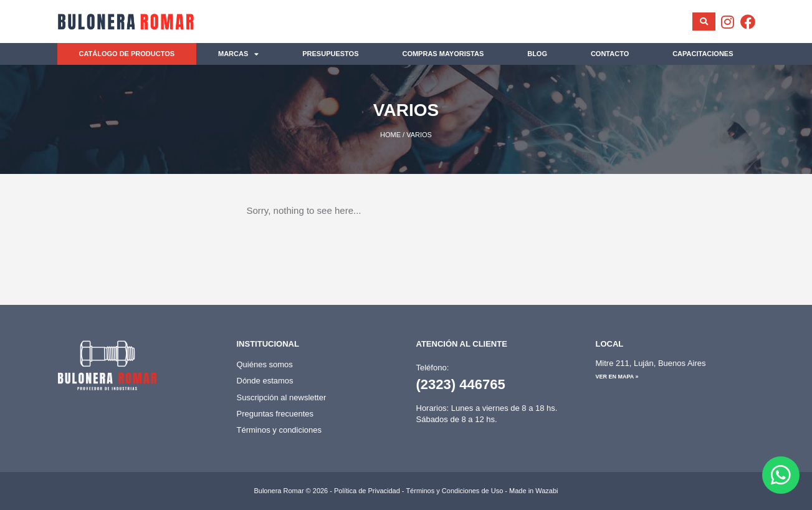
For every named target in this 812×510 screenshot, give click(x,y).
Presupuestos (330, 54)
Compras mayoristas (443, 54)
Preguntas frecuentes (275, 414)
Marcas (238, 54)
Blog (537, 54)
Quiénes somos (265, 364)
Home (390, 135)
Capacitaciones (703, 54)
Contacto (610, 54)
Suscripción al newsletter (282, 397)
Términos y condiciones (279, 430)
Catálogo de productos (127, 54)
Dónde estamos (265, 381)
